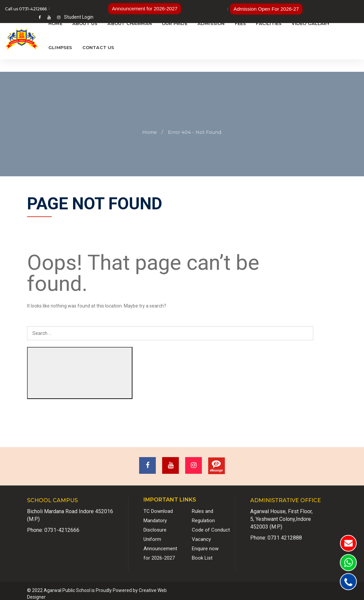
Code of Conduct (211, 525)
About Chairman (130, 23)
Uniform (152, 534)
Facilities (269, 23)
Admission (211, 23)
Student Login (344, 9)
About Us (85, 23)
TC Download (158, 506)
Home (55, 23)
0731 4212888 (285, 532)
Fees (241, 23)
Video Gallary (311, 23)
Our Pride (175, 23)
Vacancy (201, 534)
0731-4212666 (62, 525)
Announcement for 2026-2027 (130, 9)
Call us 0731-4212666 (26, 9)
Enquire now (205, 543)
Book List (202, 553)
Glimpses (60, 47)
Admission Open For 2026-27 (229, 9)
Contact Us (98, 47)
